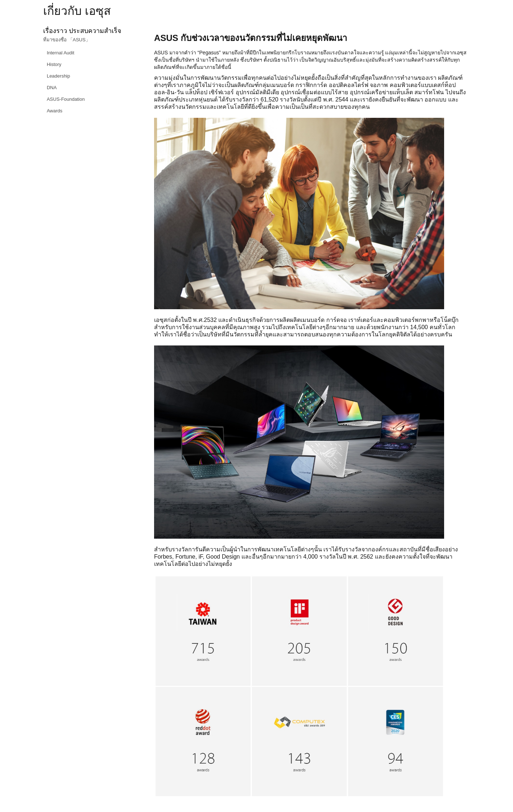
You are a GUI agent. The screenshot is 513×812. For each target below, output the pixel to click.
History (54, 64)
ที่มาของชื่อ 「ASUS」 (67, 40)
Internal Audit (61, 53)
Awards (55, 111)
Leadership (58, 76)
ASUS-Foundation (66, 99)
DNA (52, 88)
